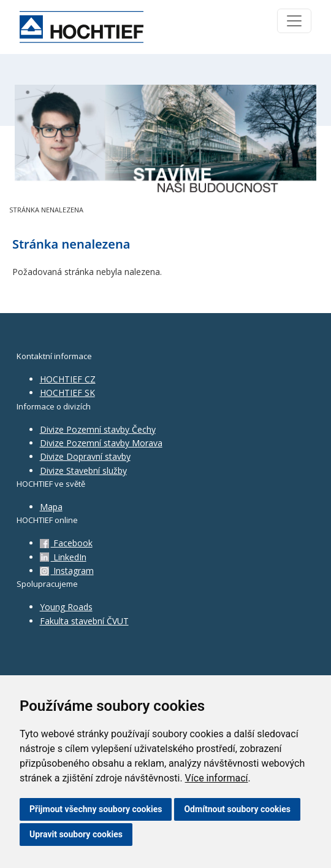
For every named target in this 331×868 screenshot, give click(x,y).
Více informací (217, 778)
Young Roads (66, 607)
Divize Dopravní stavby (85, 456)
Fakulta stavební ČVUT (84, 621)
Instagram (67, 571)
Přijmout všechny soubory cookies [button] (96, 809)
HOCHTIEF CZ (68, 379)
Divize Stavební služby (83, 471)
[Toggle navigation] (294, 21)
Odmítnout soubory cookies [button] (237, 809)
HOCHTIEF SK (67, 393)
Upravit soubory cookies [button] (76, 834)
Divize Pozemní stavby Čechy (98, 429)
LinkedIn (63, 557)
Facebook (66, 543)
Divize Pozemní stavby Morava (101, 443)
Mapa (51, 507)
